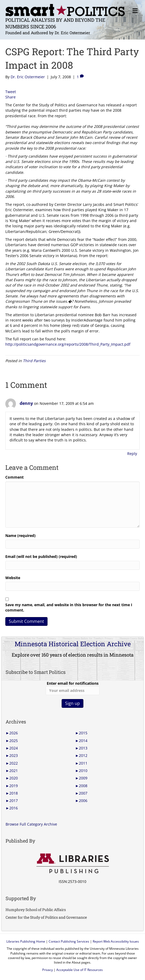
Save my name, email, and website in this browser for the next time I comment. (69, 607)
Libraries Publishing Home (26, 941)
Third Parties (34, 361)
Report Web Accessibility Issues (116, 941)
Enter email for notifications (73, 688)
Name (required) (20, 535)
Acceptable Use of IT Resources (80, 970)
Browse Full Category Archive (31, 824)
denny (26, 403)
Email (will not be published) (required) (41, 556)
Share (10, 97)
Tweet (11, 92)
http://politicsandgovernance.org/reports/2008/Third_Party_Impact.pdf (68, 344)
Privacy (48, 970)
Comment (14, 477)
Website (13, 578)
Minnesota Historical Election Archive (73, 644)
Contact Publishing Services (69, 941)
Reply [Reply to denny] (132, 454)
